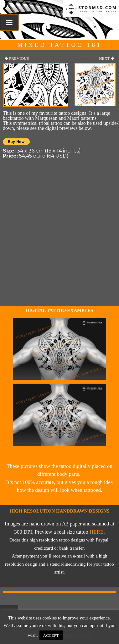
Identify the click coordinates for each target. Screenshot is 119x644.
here (96, 532)
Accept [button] (51, 635)
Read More (77, 635)
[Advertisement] (59, 244)
